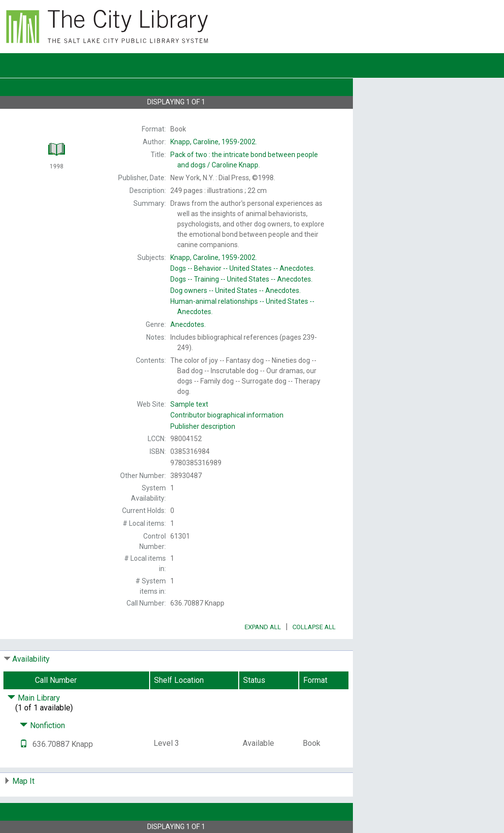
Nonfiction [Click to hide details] (42, 725)
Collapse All (314, 627)
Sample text (189, 404)
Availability (31, 659)
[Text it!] (24, 744)
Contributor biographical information (227, 415)
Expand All (263, 627)
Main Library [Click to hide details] (34, 698)
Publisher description (203, 426)
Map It (23, 781)
